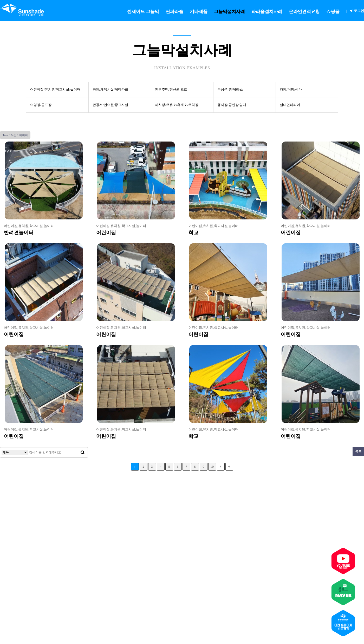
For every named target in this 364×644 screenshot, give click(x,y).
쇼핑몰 (333, 12)
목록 (358, 452)
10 (212, 467)
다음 (221, 467)
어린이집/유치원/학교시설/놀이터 (55, 89)
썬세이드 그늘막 (143, 12)
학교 (193, 233)
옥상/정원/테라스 (230, 89)
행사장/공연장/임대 (232, 105)
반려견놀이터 (19, 233)
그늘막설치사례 (229, 12)
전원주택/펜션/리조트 (171, 89)
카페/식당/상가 (291, 89)
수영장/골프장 (41, 105)
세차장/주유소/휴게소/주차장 (177, 105)
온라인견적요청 (304, 12)
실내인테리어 (290, 105)
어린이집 (106, 233)
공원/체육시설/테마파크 (110, 89)
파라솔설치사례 (267, 12)
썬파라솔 (174, 12)
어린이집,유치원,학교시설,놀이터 (29, 226)
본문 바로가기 (0, 0)
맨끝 (229, 467)
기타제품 (199, 12)
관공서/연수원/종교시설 (110, 105)
